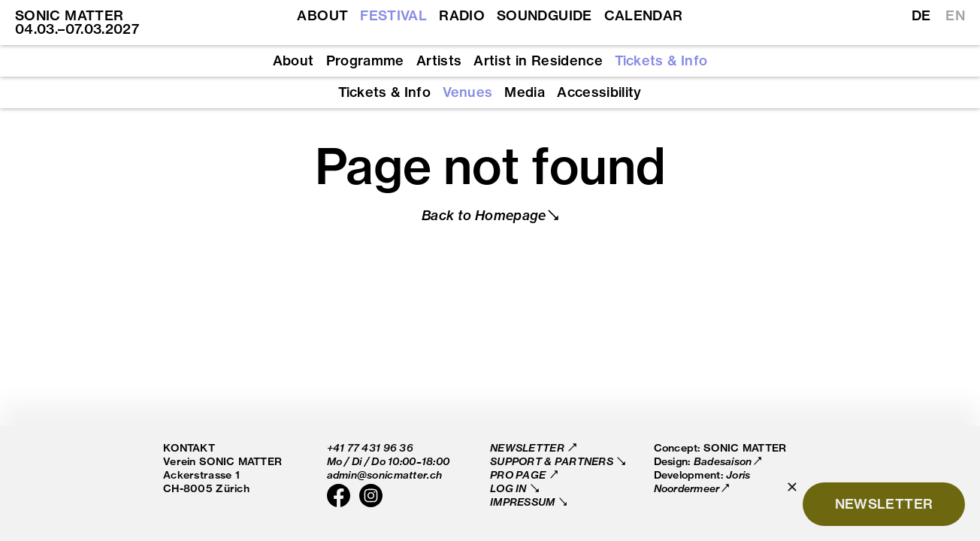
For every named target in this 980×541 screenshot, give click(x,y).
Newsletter (528, 447)
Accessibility (599, 92)
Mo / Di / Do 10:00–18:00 (389, 461)
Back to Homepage (484, 215)
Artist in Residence (538, 61)
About (322, 16)
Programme (365, 61)
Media (525, 92)
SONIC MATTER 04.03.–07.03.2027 (77, 22)
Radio (462, 16)
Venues (467, 92)
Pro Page (519, 475)
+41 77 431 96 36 (370, 447)
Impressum (524, 502)
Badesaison (723, 461)
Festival (393, 16)
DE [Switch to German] (921, 16)
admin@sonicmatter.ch (385, 475)
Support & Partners (553, 461)
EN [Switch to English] (955, 16)
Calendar (644, 16)
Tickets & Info (661, 61)
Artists (439, 61)
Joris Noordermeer (702, 481)
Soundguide (544, 16)
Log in (510, 488)
